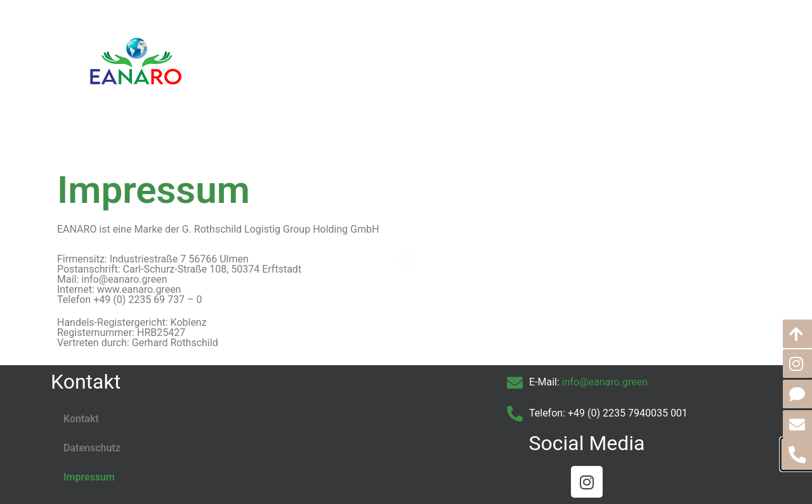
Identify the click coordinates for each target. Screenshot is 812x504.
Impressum (89, 477)
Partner (513, 57)
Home (292, 57)
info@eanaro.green (605, 382)
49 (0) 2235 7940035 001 (631, 413)
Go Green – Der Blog (602, 57)
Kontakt (691, 57)
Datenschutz (92, 448)
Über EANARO (363, 57)
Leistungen (446, 57)
